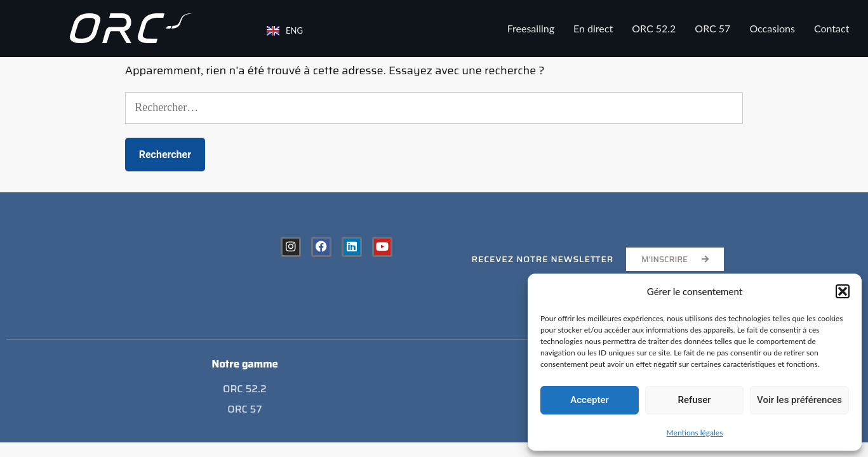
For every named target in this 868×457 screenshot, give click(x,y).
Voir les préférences (799, 400)
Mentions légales (695, 433)
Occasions (772, 28)
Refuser (694, 400)
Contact (831, 28)
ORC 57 (712, 28)
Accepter (589, 400)
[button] (843, 291)
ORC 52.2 (654, 28)
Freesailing (531, 28)
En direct (593, 28)
